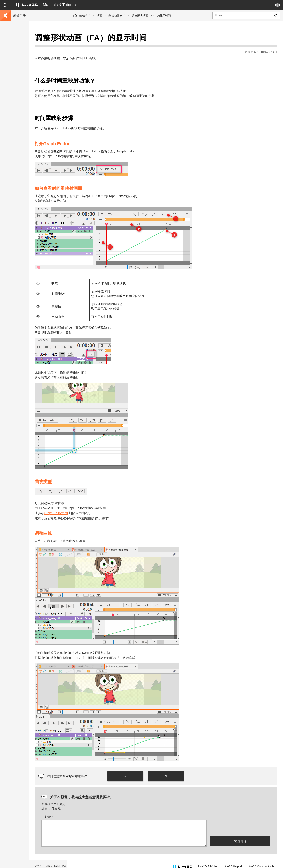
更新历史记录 (21, 68)
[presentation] (240, 822)
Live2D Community (259, 861)
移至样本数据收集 (24, 56)
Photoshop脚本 (22, 144)
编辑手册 (85, 16)
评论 (87, 811)
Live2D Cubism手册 (25, 43)
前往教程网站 (21, 49)
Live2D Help (231, 861)
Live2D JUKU (206, 861)
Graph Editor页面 (94, 507)
